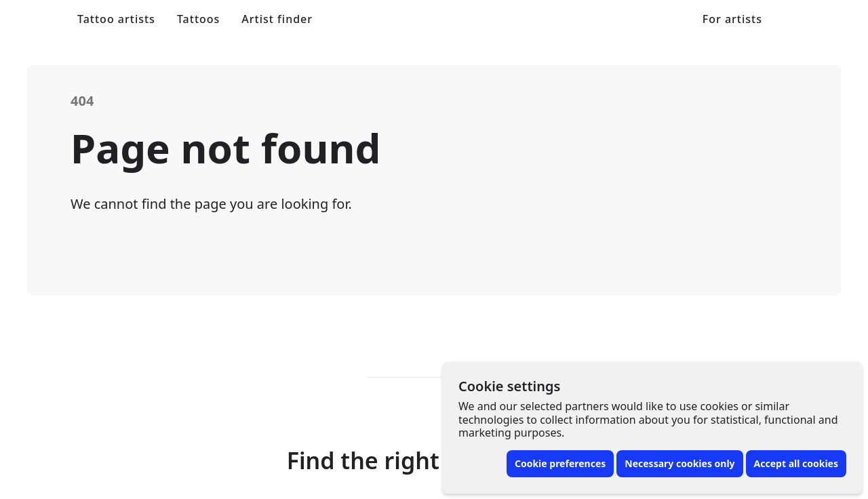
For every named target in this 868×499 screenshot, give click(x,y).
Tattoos (198, 19)
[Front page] (41, 19)
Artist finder (277, 19)
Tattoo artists (116, 19)
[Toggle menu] (827, 19)
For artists (732, 19)
